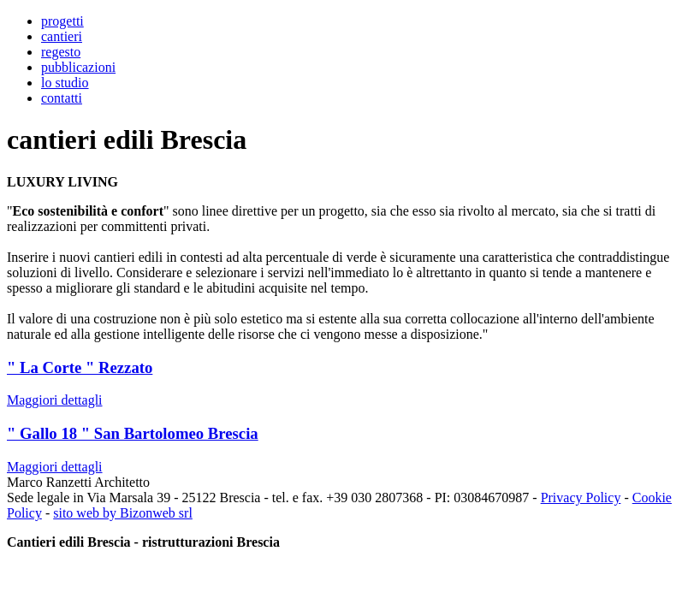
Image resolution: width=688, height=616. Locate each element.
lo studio (65, 83)
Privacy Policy (581, 498)
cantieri (62, 36)
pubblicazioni (78, 67)
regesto (61, 52)
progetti (62, 21)
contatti (62, 98)
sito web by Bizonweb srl (123, 513)
